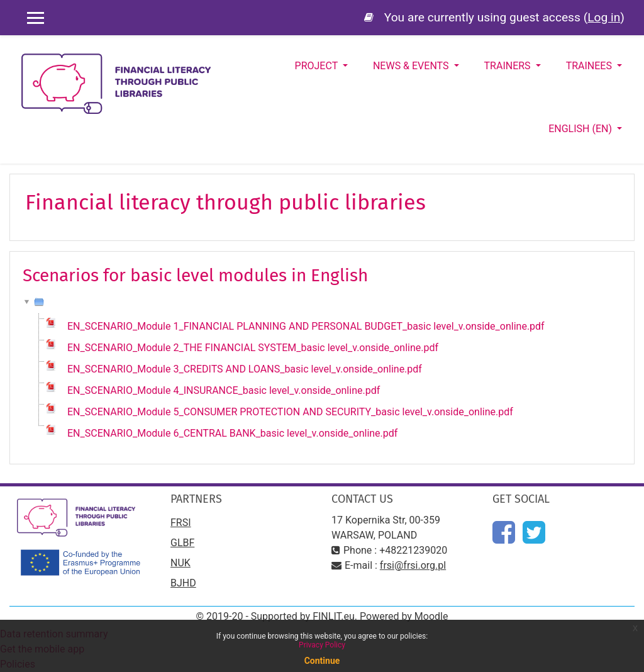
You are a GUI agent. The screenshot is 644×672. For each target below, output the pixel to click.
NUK (180, 563)
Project (318, 66)
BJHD (183, 583)
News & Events (412, 66)
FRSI (181, 523)
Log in (604, 17)
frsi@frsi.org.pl (413, 565)
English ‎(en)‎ (581, 129)
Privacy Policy (322, 645)
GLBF (182, 543)
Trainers (509, 66)
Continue (322, 661)
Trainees (590, 66)
